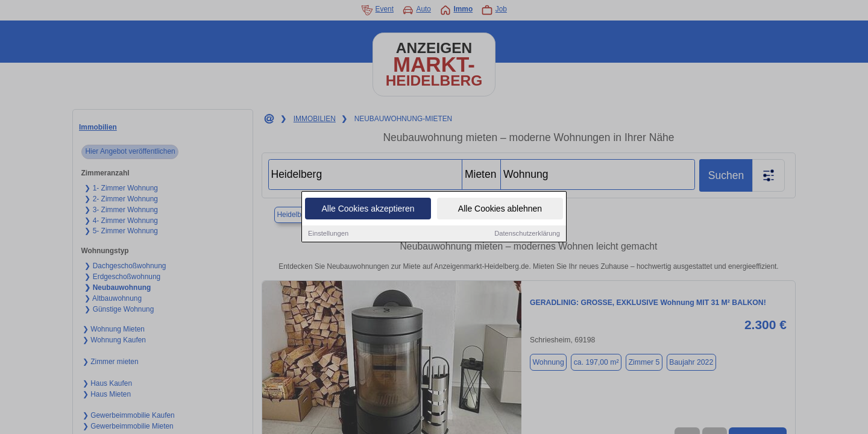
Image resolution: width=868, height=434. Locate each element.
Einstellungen (328, 234)
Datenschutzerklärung (527, 234)
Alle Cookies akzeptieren (368, 209)
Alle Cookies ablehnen (500, 209)
